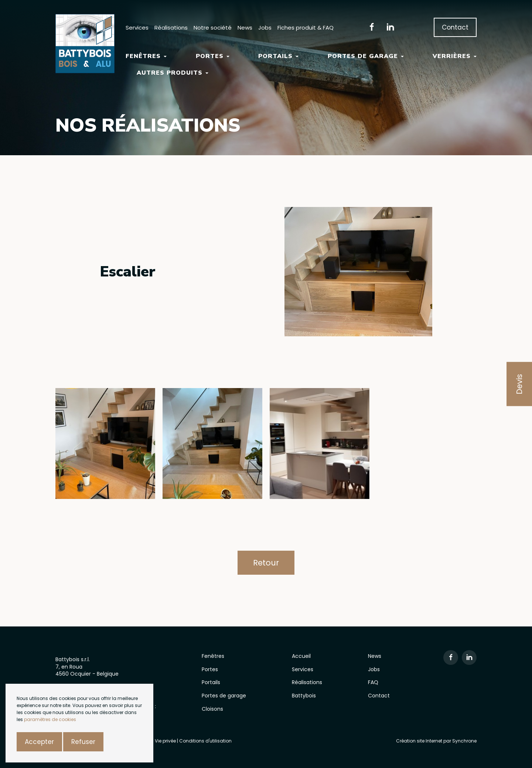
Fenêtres (146, 56)
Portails (278, 56)
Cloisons (212, 709)
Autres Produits (173, 73)
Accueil (301, 656)
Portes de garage (366, 56)
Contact (455, 27)
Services (137, 28)
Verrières (455, 56)
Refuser (83, 742)
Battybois (304, 696)
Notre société (213, 28)
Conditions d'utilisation (205, 741)
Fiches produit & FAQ (306, 28)
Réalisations (171, 28)
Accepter (39, 742)
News (245, 28)
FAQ (373, 682)
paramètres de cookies (50, 719)
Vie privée (166, 741)
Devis (519, 384)
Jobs (265, 28)
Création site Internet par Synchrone (436, 741)
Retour (266, 563)
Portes (213, 56)
